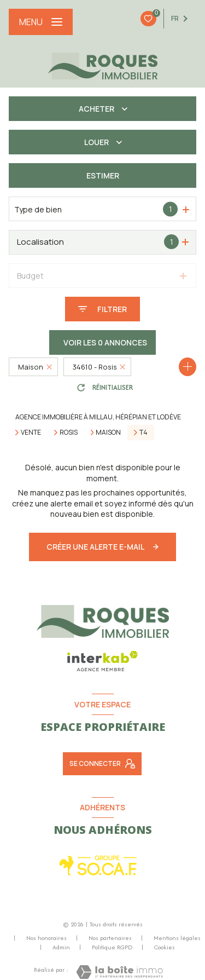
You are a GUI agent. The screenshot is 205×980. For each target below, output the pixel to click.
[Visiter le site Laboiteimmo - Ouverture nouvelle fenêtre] (119, 972)
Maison (108, 433)
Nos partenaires (110, 938)
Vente (31, 433)
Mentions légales (177, 938)
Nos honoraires (46, 938)
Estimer (103, 175)
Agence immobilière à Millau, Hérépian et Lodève (98, 417)
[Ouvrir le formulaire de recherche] (102, 309)
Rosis (69, 433)
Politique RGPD (112, 947)
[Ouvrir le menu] (41, 22)
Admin (61, 947)
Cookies (165, 948)
